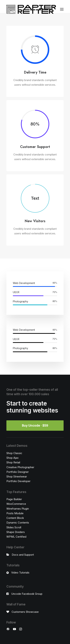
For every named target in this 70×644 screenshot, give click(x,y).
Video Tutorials (20, 573)
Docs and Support (23, 555)
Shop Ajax (12, 458)
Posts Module (15, 513)
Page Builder (14, 499)
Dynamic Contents (18, 523)
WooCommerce (16, 504)
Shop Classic (14, 453)
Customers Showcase (25, 612)
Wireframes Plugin (18, 509)
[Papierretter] (31, 9)
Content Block (15, 518)
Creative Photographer (20, 467)
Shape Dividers (16, 532)
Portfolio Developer (18, 481)
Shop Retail (13, 462)
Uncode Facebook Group (27, 594)
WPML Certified (16, 537)
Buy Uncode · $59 (35, 426)
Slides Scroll (14, 527)
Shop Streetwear (17, 476)
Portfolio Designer (18, 472)
